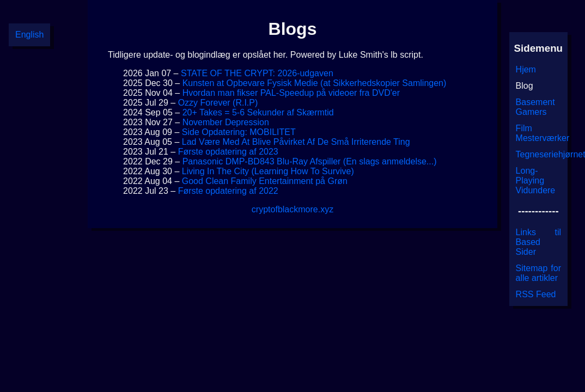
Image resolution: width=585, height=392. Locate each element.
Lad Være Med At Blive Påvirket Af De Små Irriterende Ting (296, 142)
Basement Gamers (535, 107)
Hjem (526, 69)
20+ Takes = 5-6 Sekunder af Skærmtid (258, 112)
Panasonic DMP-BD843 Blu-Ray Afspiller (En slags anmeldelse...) (310, 161)
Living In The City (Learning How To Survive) (268, 171)
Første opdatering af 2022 (228, 191)
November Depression (226, 122)
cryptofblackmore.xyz (292, 209)
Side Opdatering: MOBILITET (239, 132)
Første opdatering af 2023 (228, 152)
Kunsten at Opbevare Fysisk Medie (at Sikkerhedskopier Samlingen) (315, 83)
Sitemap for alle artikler (538, 273)
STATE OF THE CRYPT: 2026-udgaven (257, 73)
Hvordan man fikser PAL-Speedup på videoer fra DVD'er (291, 93)
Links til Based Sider (538, 242)
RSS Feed (536, 294)
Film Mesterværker (543, 133)
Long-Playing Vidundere (536, 180)
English (29, 35)
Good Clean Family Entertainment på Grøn (265, 181)
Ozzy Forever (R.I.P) (218, 103)
